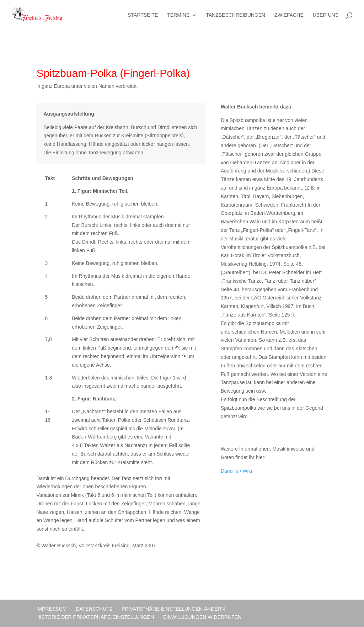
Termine (178, 15)
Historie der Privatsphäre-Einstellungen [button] (95, 617)
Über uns (326, 15)
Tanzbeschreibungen (235, 15)
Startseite (143, 15)
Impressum (51, 609)
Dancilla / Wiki (236, 471)
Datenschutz (94, 609)
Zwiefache (289, 15)
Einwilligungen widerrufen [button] (202, 617)
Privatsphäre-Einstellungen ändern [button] (173, 609)
